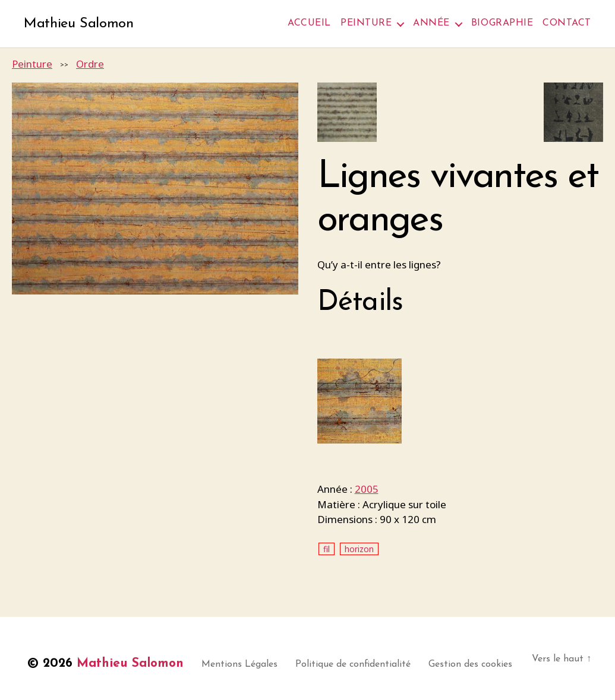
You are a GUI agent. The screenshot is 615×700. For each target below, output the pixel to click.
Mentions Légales (239, 664)
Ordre (90, 64)
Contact (567, 23)
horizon (359, 549)
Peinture (366, 23)
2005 (367, 489)
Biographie (502, 23)
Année (431, 23)
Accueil (309, 23)
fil (327, 549)
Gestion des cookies (470, 664)
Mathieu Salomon (79, 24)
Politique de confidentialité (353, 664)
